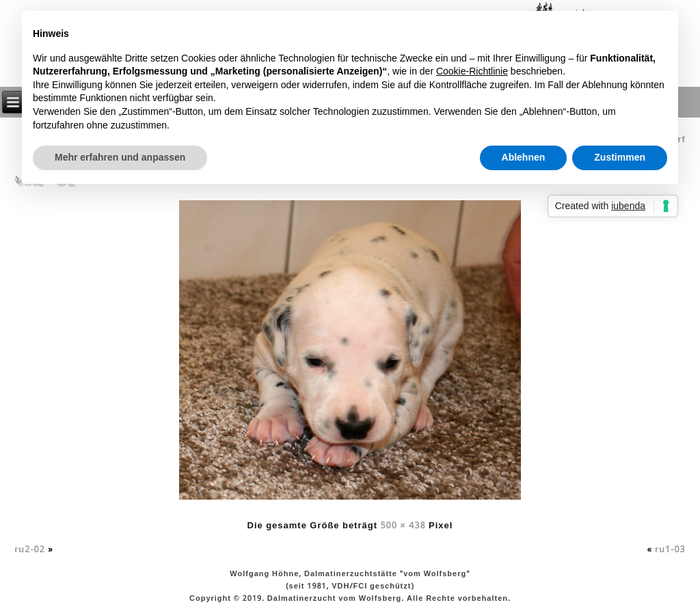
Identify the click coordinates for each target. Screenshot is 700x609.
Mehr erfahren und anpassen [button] (120, 157)
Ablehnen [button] (524, 157)
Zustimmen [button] (620, 157)
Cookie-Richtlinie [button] (472, 71)
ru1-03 (670, 550)
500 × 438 (403, 526)
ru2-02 (30, 550)
